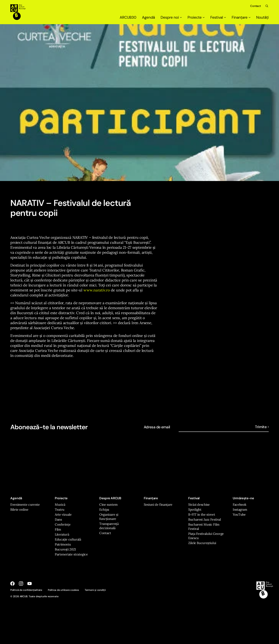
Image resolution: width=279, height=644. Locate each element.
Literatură (62, 534)
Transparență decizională (109, 526)
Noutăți (262, 17)
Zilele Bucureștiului (202, 543)
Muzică (60, 505)
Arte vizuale (63, 514)
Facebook (240, 505)
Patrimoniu (63, 544)
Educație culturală (68, 539)
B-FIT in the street (202, 514)
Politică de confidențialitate (26, 590)
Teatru (60, 509)
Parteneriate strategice (71, 554)
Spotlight (195, 509)
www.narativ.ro (97, 290)
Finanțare (241, 17)
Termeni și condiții (95, 590)
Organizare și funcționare (109, 517)
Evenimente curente (25, 505)
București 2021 (65, 549)
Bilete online (19, 509)
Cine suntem (108, 505)
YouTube (239, 514)
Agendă (148, 17)
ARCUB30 (128, 17)
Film (58, 529)
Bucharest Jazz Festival (205, 519)
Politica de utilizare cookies (63, 590)
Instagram (240, 509)
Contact (256, 6)
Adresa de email (157, 427)
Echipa (104, 509)
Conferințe (63, 524)
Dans (58, 519)
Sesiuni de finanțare (158, 505)
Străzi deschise (199, 505)
